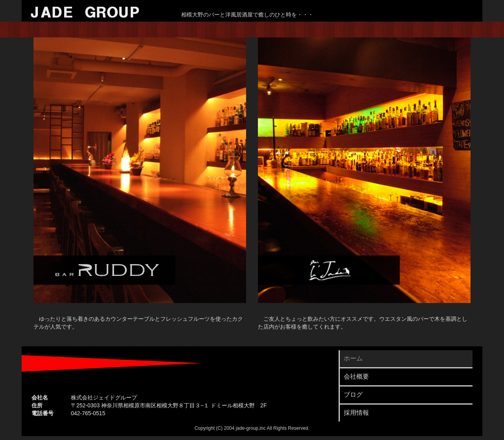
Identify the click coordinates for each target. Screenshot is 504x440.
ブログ (353, 395)
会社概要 (356, 376)
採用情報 (356, 413)
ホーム (353, 358)
